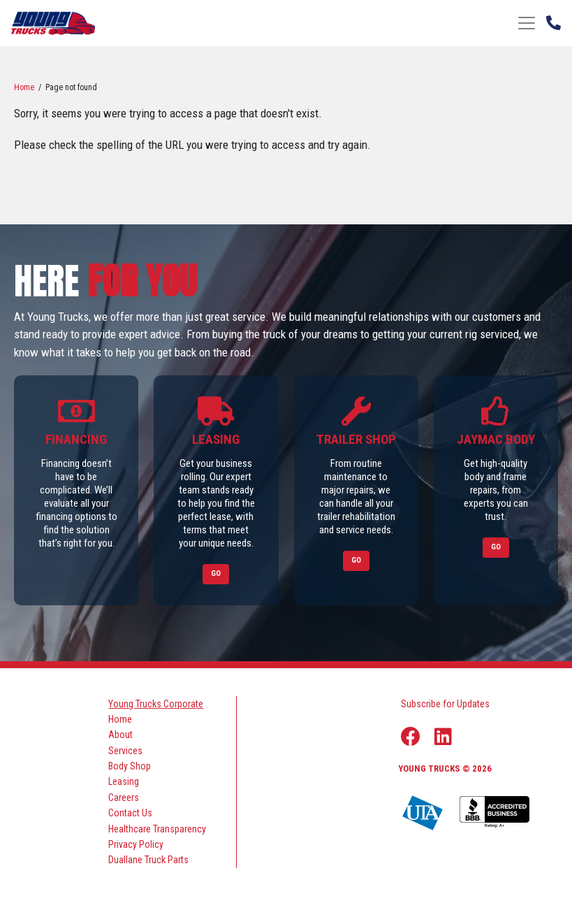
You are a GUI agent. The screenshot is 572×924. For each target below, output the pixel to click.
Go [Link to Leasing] (216, 573)
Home (24, 87)
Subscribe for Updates (445, 704)
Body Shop (130, 766)
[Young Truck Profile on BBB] (494, 813)
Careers (124, 797)
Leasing (124, 781)
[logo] (53, 23)
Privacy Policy (136, 844)
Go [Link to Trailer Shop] (356, 560)
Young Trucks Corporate (156, 704)
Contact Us (130, 813)
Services (125, 751)
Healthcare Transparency (157, 829)
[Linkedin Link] (443, 737)
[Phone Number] (553, 22)
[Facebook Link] (411, 737)
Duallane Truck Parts (148, 860)
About (120, 735)
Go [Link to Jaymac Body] (496, 547)
